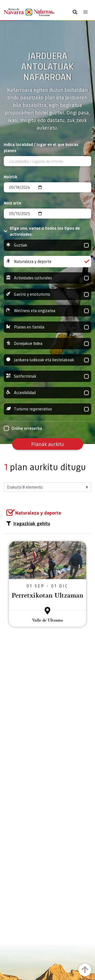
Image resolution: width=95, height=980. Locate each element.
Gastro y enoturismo (48, 294)
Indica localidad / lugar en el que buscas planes (41, 147)
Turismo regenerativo (48, 409)
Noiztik (11, 177)
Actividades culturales (48, 278)
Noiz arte (13, 203)
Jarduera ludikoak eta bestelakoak (48, 360)
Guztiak (48, 245)
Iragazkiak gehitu (28, 523)
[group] (48, 245)
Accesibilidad (48, 393)
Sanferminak (48, 376)
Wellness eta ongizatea (48, 311)
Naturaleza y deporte (48, 262)
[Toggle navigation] (86, 12)
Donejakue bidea (48, 344)
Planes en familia (48, 327)
